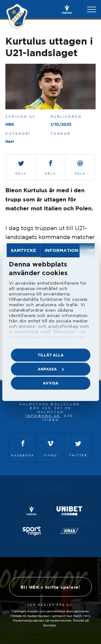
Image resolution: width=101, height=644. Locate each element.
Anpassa (51, 369)
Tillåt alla (51, 355)
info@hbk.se (43, 416)
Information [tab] (62, 250)
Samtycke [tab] (23, 250)
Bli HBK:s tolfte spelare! (51, 587)
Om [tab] (91, 250)
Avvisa (51, 383)
